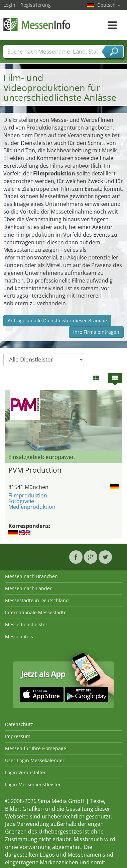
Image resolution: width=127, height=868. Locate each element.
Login (9, 5)
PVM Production (35, 470)
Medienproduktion (32, 507)
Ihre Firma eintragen (96, 332)
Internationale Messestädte (36, 612)
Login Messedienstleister (33, 784)
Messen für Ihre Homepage (36, 748)
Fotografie (21, 501)
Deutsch (109, 5)
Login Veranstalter (25, 772)
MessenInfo (37, 24)
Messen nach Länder (28, 588)
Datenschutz (19, 724)
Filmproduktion (28, 495)
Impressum (18, 736)
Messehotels (19, 637)
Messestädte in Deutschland (37, 600)
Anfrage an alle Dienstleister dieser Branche (57, 321)
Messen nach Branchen (31, 576)
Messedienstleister (26, 624)
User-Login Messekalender (35, 760)
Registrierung (36, 5)
